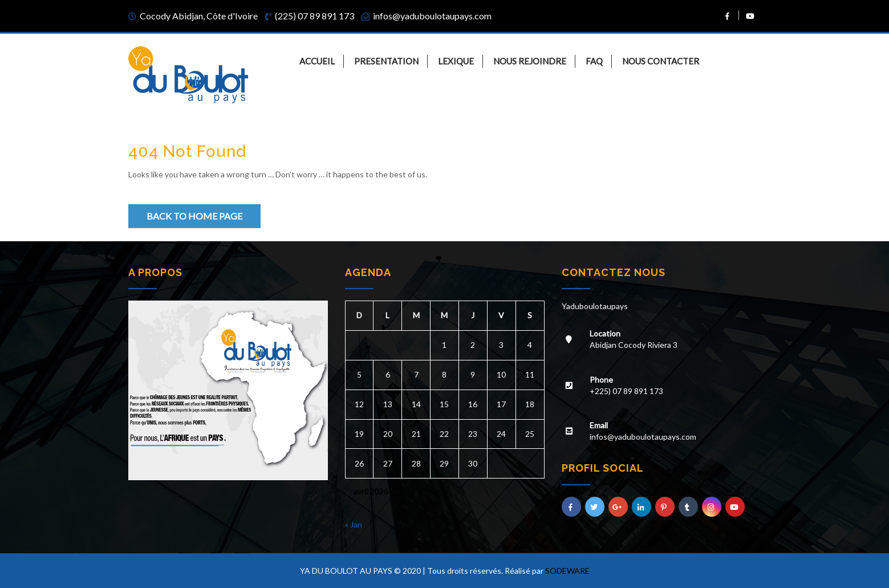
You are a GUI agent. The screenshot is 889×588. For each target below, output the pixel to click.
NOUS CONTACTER (661, 61)
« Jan (354, 524)
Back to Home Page (194, 216)
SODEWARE (567, 571)
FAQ (594, 61)
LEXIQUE (456, 61)
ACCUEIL (317, 61)
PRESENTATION (386, 61)
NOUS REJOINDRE (530, 61)
